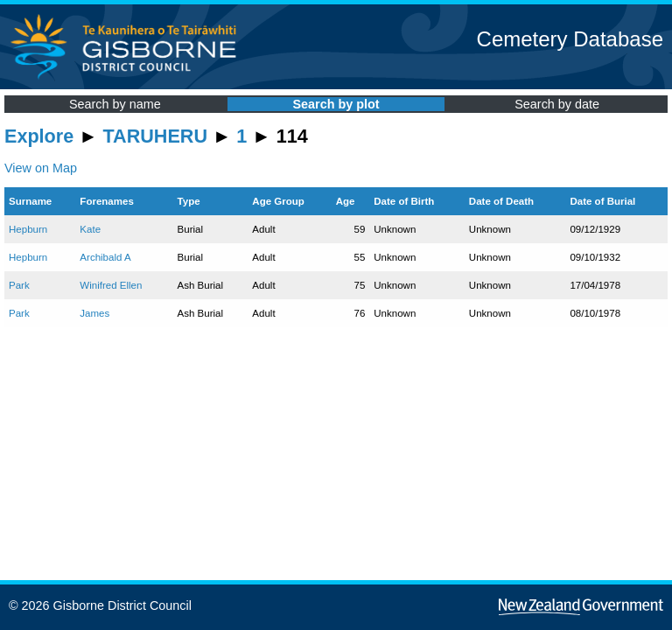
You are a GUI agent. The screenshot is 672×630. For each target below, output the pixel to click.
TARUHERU (155, 136)
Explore (39, 136)
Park (19, 285)
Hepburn (28, 229)
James (94, 313)
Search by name (115, 104)
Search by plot (336, 104)
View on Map (41, 168)
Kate (90, 229)
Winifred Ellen (111, 285)
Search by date (557, 104)
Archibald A (105, 257)
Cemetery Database (570, 39)
